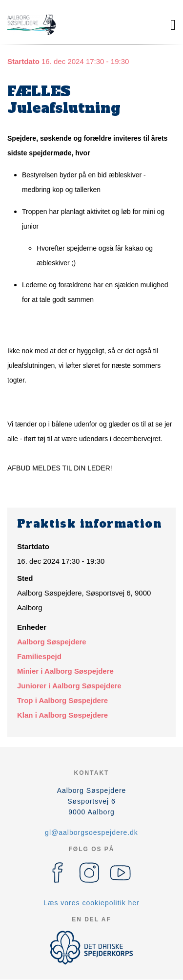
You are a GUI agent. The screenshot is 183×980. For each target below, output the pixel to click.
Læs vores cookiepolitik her (91, 903)
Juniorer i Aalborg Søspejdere (69, 686)
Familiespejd (39, 656)
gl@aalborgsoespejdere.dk (91, 832)
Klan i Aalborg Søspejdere (62, 715)
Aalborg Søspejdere (52, 642)
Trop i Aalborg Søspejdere (62, 700)
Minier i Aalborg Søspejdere (65, 671)
